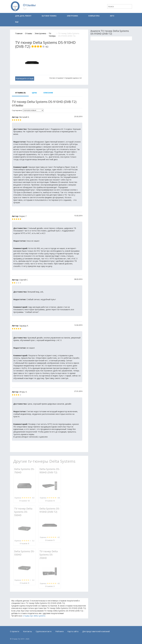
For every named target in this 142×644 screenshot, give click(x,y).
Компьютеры (94, 16)
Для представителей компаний (96, 631)
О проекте (15, 631)
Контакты (27, 631)
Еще (17, 22)
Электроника (72, 16)
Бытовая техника (49, 16)
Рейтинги (60, 631)
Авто (112, 16)
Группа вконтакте (44, 631)
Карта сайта (73, 631)
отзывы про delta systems (34, 616)
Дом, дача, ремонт (23, 16)
